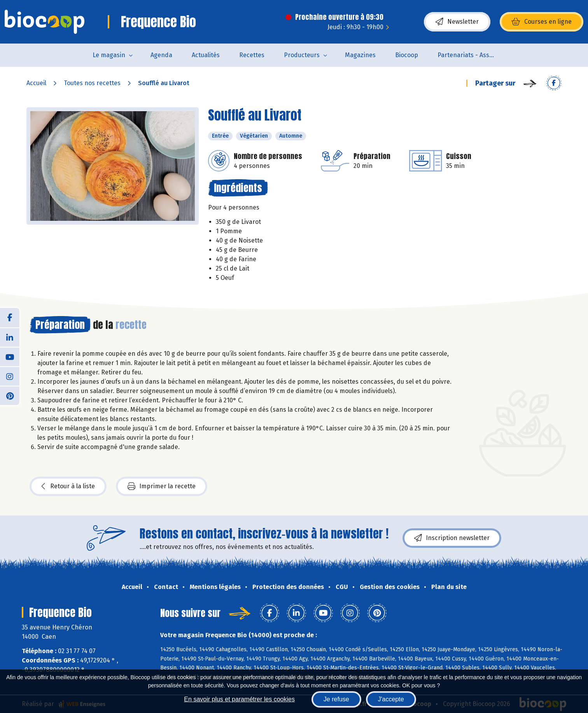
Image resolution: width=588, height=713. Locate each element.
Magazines (360, 55)
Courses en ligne (542, 22)
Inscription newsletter (452, 538)
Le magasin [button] (109, 55)
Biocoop (407, 55)
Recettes (252, 55)
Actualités (206, 55)
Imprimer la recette (162, 486)
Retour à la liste (68, 486)
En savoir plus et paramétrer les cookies (239, 699)
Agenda (161, 55)
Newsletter (457, 22)
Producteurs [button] (302, 55)
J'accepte (391, 699)
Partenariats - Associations (472, 55)
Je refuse (336, 699)
